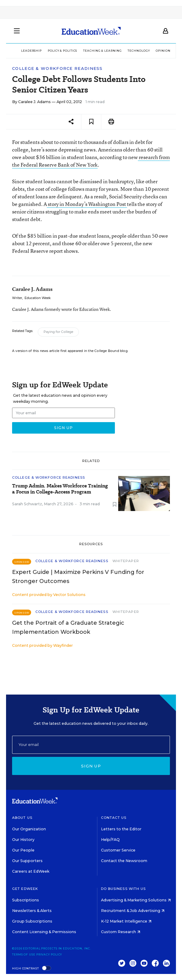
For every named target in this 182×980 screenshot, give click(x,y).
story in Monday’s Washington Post (87, 204)
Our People (23, 850)
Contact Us (114, 818)
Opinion (163, 51)
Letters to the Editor (121, 829)
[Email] (91, 745)
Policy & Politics (62, 51)
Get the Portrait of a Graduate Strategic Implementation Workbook (68, 627)
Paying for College (58, 332)
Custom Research (121, 932)
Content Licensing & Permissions (44, 932)
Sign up (91, 766)
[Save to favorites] (91, 122)
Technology (139, 51)
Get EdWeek (25, 889)
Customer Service (118, 850)
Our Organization (29, 829)
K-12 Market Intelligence (126, 921)
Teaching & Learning (102, 51)
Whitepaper (126, 561)
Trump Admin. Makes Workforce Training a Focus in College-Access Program (60, 489)
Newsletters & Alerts (32, 911)
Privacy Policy (49, 954)
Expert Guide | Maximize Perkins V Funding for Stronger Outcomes (78, 577)
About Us (22, 818)
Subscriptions (26, 900)
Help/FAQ (110, 840)
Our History (23, 840)
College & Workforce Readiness (57, 68)
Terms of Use (24, 954)
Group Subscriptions (32, 921)
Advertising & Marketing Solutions (136, 900)
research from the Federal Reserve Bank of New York (91, 161)
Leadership (31, 51)
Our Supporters (27, 861)
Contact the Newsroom (124, 861)
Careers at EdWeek (31, 871)
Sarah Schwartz (27, 504)
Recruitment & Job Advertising (133, 911)
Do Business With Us (123, 889)
